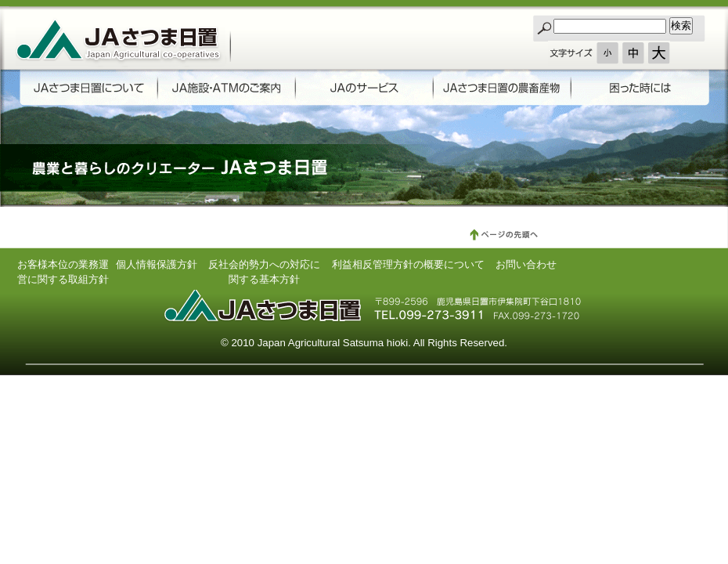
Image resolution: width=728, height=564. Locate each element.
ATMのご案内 (224, 89)
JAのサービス (361, 89)
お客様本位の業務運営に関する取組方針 (63, 270)
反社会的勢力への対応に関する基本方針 (264, 270)
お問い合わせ (526, 264)
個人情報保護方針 (157, 264)
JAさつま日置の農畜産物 (498, 89)
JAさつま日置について (87, 89)
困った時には (635, 89)
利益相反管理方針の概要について (408, 264)
